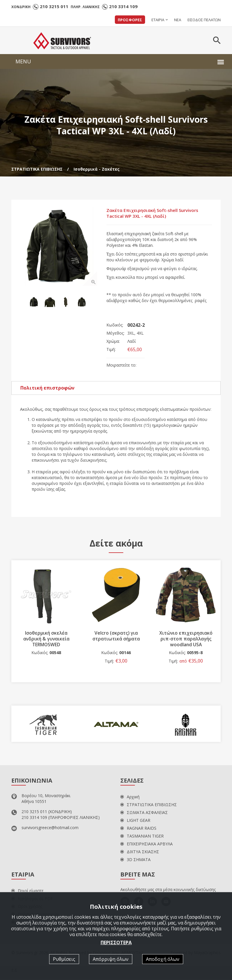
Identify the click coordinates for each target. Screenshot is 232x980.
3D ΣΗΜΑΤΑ (135, 861)
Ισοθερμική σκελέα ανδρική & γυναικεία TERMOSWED (46, 637)
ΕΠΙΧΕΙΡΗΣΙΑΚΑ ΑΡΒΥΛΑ (147, 845)
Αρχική (130, 798)
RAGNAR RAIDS (138, 829)
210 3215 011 (54, 6)
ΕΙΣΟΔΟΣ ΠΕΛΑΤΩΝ (204, 20)
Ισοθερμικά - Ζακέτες (97, 169)
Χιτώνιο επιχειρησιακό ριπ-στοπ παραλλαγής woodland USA (186, 640)
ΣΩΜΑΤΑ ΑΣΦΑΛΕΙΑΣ (144, 814)
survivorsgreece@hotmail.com (50, 829)
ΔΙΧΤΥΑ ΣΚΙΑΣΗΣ (140, 853)
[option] (59, 248)
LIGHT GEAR (135, 821)
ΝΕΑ (178, 20)
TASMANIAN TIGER (142, 837)
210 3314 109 (123, 6)
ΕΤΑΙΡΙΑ (158, 20)
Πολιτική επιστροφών (47, 389)
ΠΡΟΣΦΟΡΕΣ (130, 20)
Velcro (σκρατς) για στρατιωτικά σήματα (116, 637)
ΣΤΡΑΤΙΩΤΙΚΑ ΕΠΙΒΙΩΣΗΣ (37, 169)
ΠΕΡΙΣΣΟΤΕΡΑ (116, 942)
